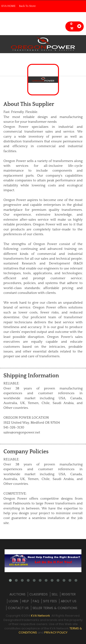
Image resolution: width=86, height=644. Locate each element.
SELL (55, 594)
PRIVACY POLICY (56, 632)
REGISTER (69, 594)
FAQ (36, 601)
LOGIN (13, 601)
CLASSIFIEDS (39, 594)
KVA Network (40, 616)
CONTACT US (18, 608)
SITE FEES (50, 601)
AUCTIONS (17, 594)
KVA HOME (8, 6)
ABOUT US (69, 601)
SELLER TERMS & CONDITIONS (55, 608)
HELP (25, 601)
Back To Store (27, 6)
